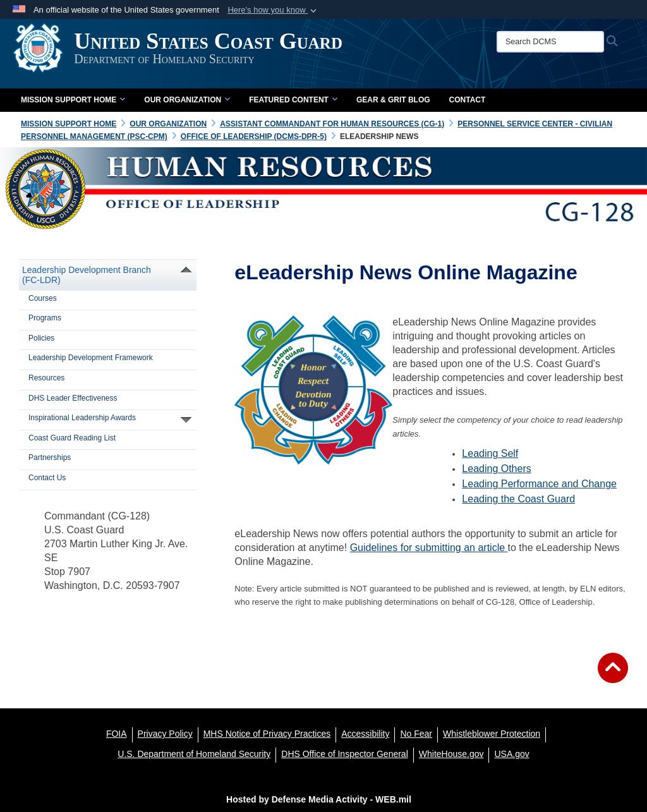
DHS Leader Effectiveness (73, 398)
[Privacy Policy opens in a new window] (165, 734)
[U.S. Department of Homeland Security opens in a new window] (194, 754)
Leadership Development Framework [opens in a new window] (91, 358)
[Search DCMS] (556, 42)
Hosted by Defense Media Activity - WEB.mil (319, 799)
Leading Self (490, 453)
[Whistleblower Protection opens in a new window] (492, 734)
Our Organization (187, 100)
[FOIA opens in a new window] (117, 734)
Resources (46, 378)
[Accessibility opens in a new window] (365, 734)
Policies (41, 338)
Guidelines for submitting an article (429, 548)
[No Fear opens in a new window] (416, 734)
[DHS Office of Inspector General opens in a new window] (345, 754)
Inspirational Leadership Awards (82, 418)
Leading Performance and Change (539, 484)
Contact (468, 100)
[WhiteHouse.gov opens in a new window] (451, 754)
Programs (45, 318)
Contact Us (47, 478)
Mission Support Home (73, 100)
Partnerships (50, 458)
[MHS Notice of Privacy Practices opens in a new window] (267, 734)
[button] (273, 10)
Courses (43, 298)
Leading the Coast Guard (518, 499)
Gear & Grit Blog (393, 100)
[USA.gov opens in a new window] (511, 754)
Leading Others (496, 469)
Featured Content (293, 100)
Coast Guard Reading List (72, 438)
